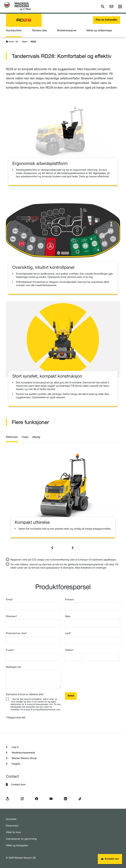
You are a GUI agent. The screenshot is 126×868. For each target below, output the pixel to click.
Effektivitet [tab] (12, 437)
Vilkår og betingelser (17, 845)
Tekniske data (39, 30)
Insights (16, 764)
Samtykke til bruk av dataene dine (25, 694)
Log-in (15, 747)
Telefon (69, 650)
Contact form (18, 784)
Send (71, 696)
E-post (10, 650)
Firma (9, 599)
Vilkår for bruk (13, 832)
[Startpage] (17, 6)
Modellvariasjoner (67, 30)
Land (68, 633)
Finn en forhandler (106, 20)
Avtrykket (11, 819)
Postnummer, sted (16, 633)
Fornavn (69, 599)
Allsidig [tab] (36, 437)
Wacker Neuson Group (24, 758)
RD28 (33, 42)
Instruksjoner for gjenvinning (21, 839)
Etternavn (12, 616)
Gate (68, 616)
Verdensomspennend (23, 753)
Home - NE (13, 42)
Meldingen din (14, 667)
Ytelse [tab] (25, 437)
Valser (25, 42)
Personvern (12, 826)
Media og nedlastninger (99, 30)
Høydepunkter (14, 30)
